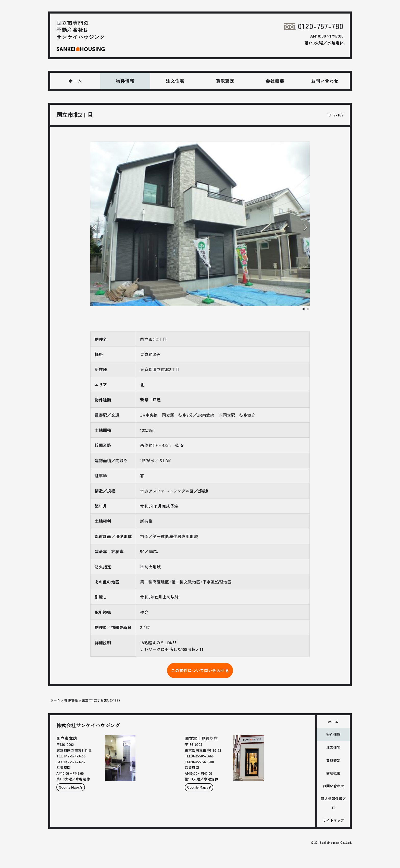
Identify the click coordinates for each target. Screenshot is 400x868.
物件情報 (125, 81)
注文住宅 (175, 81)
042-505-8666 (203, 756)
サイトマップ (334, 820)
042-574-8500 (203, 762)
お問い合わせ (325, 81)
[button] (304, 309)
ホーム (75, 81)
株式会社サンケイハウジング (88, 725)
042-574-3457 (75, 762)
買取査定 (225, 81)
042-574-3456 (75, 756)
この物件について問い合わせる (200, 670)
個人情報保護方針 (333, 803)
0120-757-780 (314, 26)
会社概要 (275, 81)
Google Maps (69, 787)
